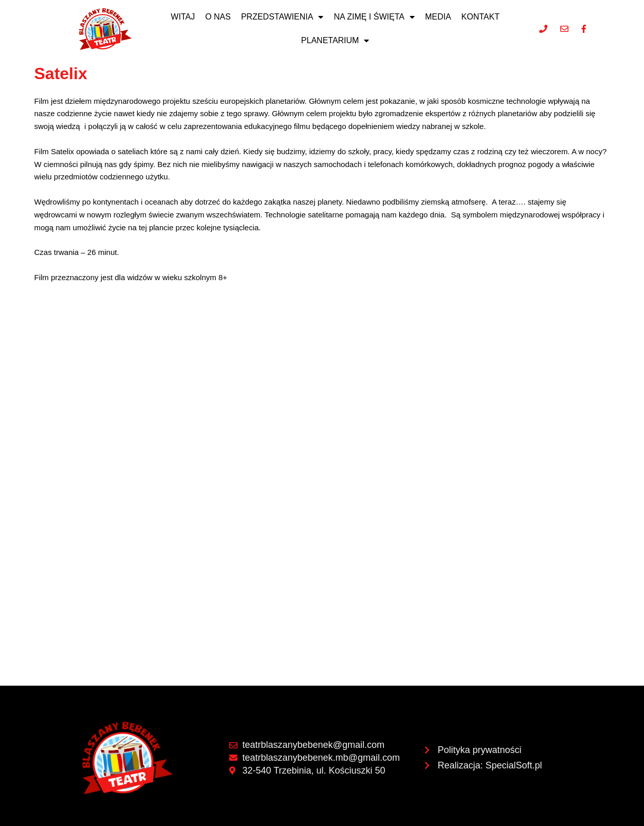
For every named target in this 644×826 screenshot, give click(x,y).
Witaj (183, 17)
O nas (218, 17)
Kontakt (481, 17)
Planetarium (335, 41)
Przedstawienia (282, 17)
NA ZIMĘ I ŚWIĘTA (374, 17)
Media (438, 17)
